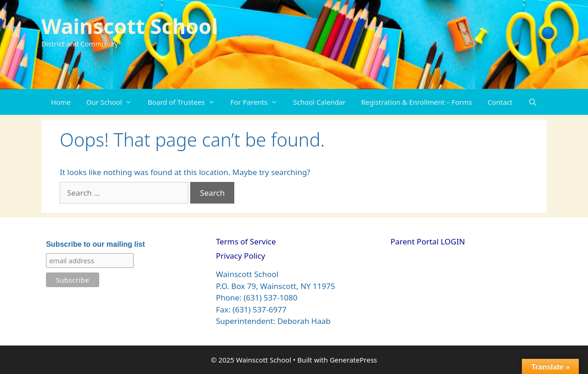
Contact (500, 102)
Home (61, 102)
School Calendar (319, 102)
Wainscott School (130, 26)
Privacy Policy (240, 256)
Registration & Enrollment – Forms (416, 102)
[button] (131, 102)
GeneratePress (353, 360)
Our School (113, 102)
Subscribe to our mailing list (95, 244)
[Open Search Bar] (533, 102)
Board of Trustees (185, 102)
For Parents (258, 102)
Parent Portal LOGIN (428, 241)
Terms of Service (246, 241)
